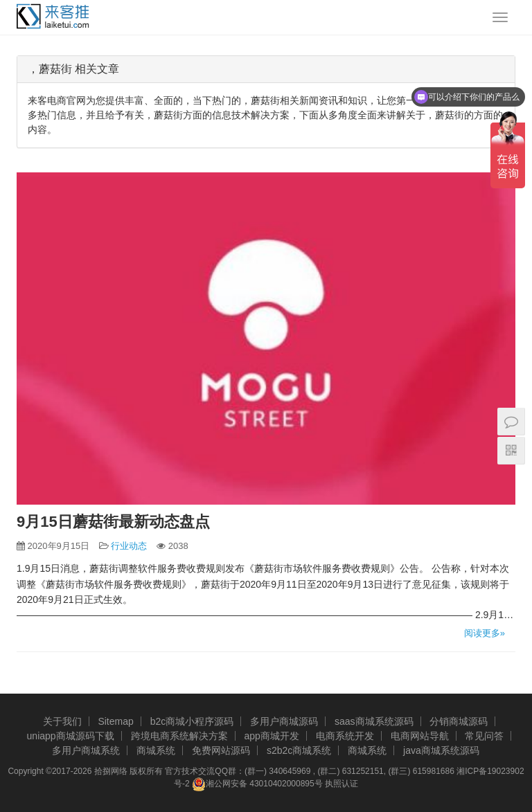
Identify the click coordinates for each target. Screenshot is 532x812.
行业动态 (129, 546)
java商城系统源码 (441, 750)
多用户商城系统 (86, 750)
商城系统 (156, 750)
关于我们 (62, 721)
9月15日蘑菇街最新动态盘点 (113, 522)
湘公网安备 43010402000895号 (257, 784)
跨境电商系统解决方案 (179, 736)
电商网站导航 (420, 736)
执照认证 (342, 784)
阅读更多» (485, 633)
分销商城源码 (459, 721)
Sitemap (115, 721)
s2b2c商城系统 (299, 750)
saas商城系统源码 (374, 721)
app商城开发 (271, 736)
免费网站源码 (221, 750)
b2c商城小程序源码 (192, 721)
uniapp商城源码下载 (71, 736)
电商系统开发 (345, 736)
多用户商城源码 (284, 721)
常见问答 (484, 736)
